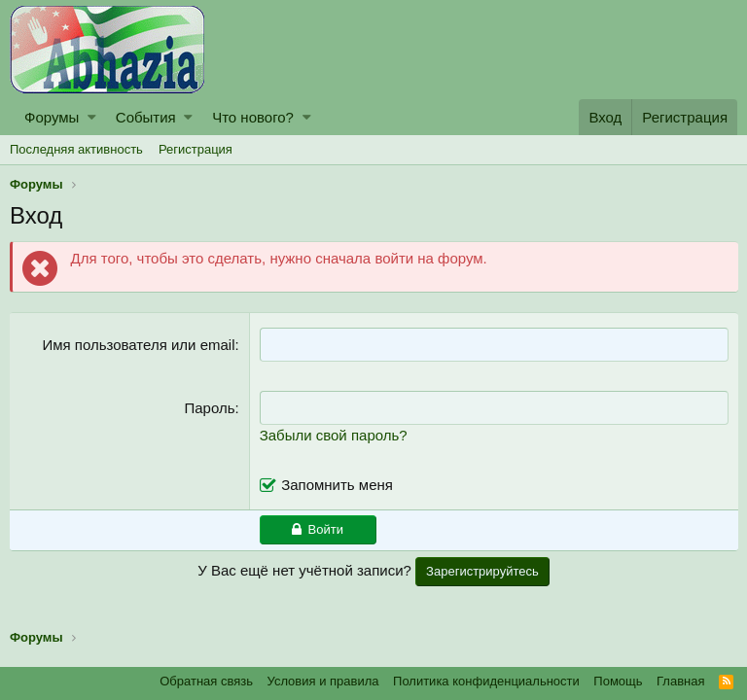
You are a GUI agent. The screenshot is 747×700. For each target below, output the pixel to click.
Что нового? (253, 117)
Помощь (618, 681)
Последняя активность (76, 149)
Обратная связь (206, 681)
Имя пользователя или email (139, 345)
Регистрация (196, 149)
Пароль (210, 408)
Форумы (52, 117)
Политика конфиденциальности (486, 681)
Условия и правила (323, 681)
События (146, 117)
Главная (680, 681)
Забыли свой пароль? (334, 435)
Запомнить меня (338, 485)
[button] (92, 117)
